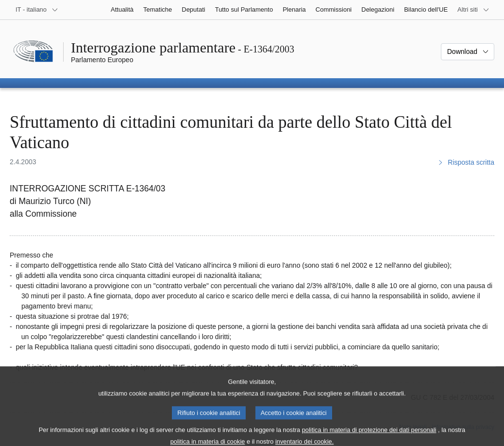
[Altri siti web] (473, 10)
